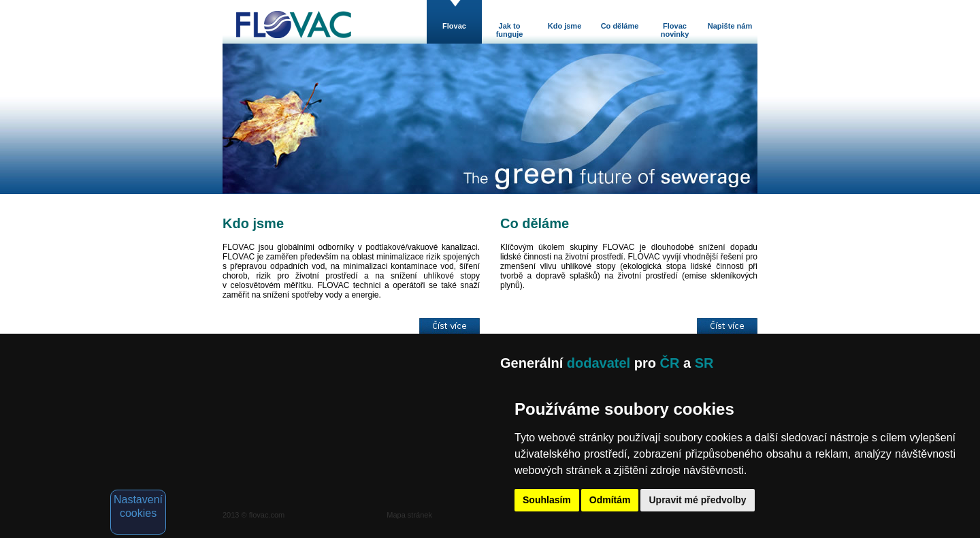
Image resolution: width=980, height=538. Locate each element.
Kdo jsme (565, 26)
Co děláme (620, 26)
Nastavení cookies (138, 506)
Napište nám (730, 26)
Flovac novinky (675, 30)
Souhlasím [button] (547, 500)
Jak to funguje (510, 30)
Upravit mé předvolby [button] (697, 500)
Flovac (454, 26)
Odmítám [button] (610, 500)
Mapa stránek (409, 515)
